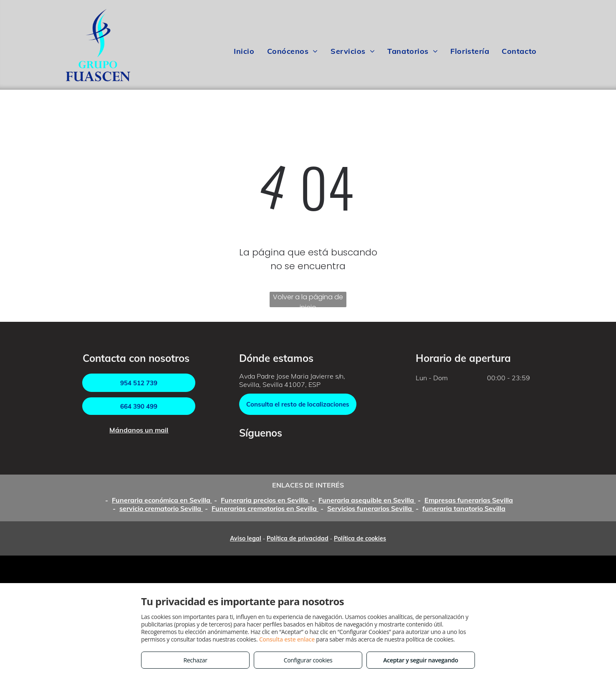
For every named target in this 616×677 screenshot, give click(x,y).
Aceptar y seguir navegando (420, 660)
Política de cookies (360, 538)
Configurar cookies (308, 660)
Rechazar (195, 660)
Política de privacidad (298, 538)
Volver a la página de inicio (308, 300)
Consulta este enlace (287, 639)
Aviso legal (246, 538)
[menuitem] (244, 51)
